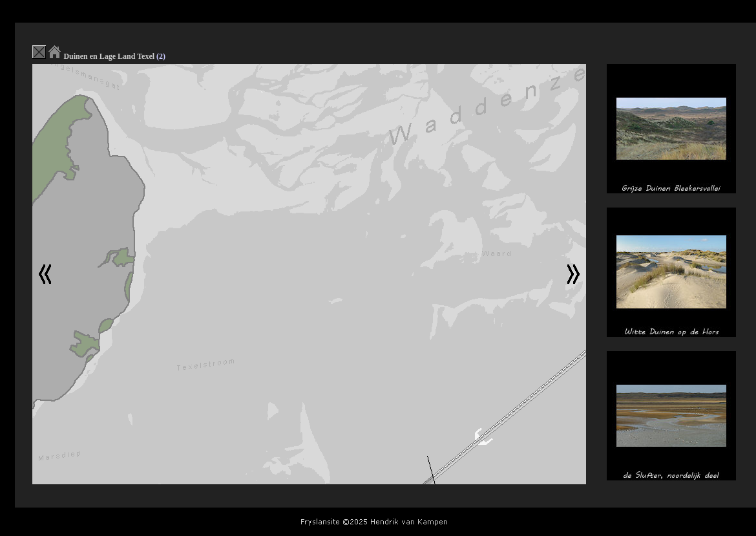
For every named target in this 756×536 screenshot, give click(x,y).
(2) (161, 56)
